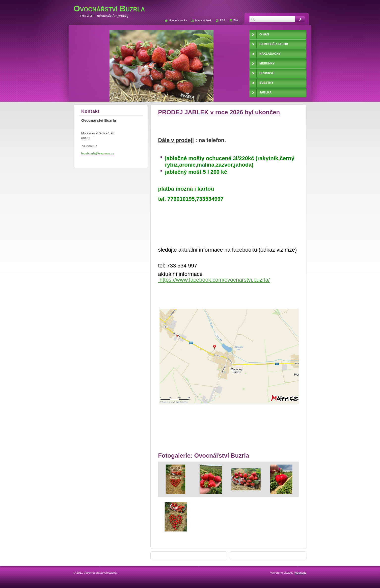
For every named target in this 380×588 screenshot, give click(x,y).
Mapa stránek (203, 20)
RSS (222, 20)
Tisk (236, 20)
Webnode (300, 573)
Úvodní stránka (178, 20)
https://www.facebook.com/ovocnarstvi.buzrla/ (214, 280)
